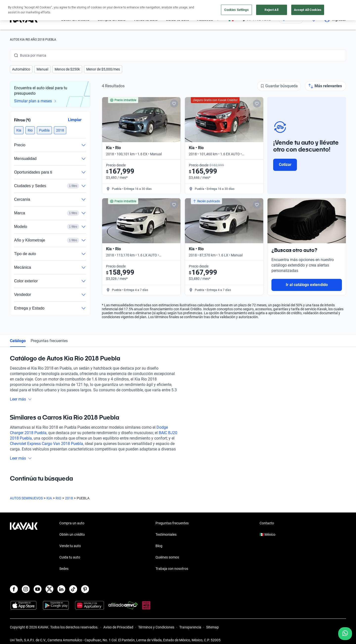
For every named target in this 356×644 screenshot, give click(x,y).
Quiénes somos (167, 557)
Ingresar (335, 19)
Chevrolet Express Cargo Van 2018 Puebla (46, 444)
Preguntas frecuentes (49, 341)
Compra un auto (111, 19)
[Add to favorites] (174, 104)
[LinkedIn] (61, 589)
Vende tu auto (146, 19)
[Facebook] (14, 589)
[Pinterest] (85, 589)
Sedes (64, 569)
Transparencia (190, 627)
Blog (159, 546)
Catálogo (18, 341)
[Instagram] (26, 589)
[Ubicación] (291, 19)
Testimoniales (166, 534)
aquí (222, 4)
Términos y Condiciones (156, 627)
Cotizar (285, 165)
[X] (49, 589)
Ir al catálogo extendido (307, 285)
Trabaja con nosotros (172, 569)
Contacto (267, 523)
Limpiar (75, 120)
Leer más (21, 399)
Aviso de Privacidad (118, 627)
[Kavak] (24, 19)
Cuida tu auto (177, 19)
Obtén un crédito (75, 19)
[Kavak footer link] (24, 546)
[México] (231, 19)
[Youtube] (38, 589)
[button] (21, 69)
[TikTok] (73, 589)
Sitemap (212, 627)
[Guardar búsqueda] (279, 86)
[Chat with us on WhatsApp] (345, 634)
